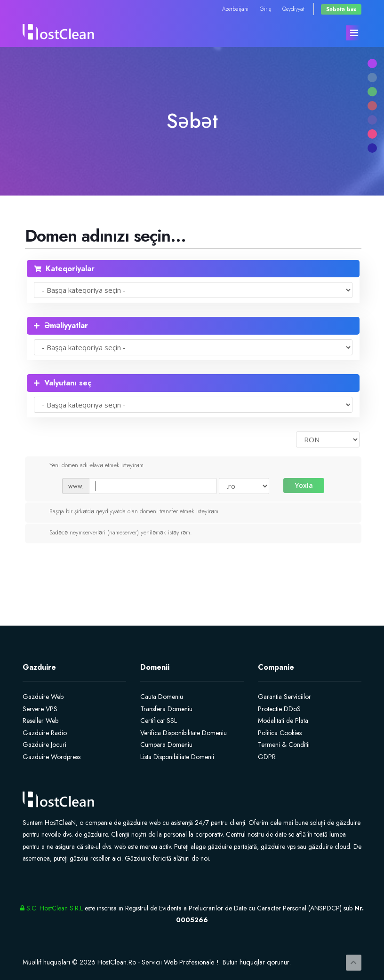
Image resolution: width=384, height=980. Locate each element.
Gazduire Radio (45, 733)
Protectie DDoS (279, 709)
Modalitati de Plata (283, 721)
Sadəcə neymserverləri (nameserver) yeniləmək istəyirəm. (113, 533)
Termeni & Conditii (284, 745)
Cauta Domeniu (162, 697)
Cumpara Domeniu (166, 745)
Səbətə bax (341, 9)
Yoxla (304, 485)
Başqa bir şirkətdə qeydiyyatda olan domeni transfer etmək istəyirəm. (127, 512)
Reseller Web (40, 721)
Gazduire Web (43, 697)
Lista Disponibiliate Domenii (177, 757)
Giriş (265, 9)
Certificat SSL (159, 721)
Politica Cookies (280, 733)
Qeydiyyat (293, 9)
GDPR (267, 757)
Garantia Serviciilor (284, 697)
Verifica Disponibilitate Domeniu (184, 733)
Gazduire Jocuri (44, 745)
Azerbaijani (235, 9)
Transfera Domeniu (166, 709)
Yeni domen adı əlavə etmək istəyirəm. (90, 466)
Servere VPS (40, 709)
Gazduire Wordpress (52, 757)
